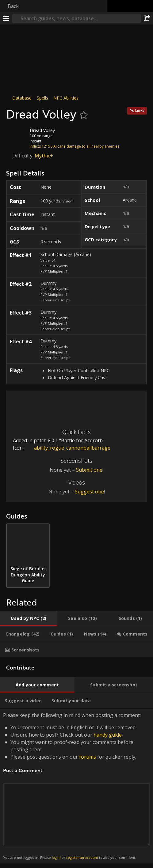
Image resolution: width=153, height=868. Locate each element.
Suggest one (89, 492)
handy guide (108, 735)
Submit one (89, 470)
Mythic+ (44, 156)
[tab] (29, 618)
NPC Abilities (66, 98)
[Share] (147, 18)
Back (13, 6)
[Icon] (17, 135)
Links (140, 110)
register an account (82, 857)
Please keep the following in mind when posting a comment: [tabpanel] (76, 786)
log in (56, 857)
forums (88, 757)
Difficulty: (23, 156)
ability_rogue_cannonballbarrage (68, 448)
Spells (42, 98)
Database (22, 98)
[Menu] (6, 18)
